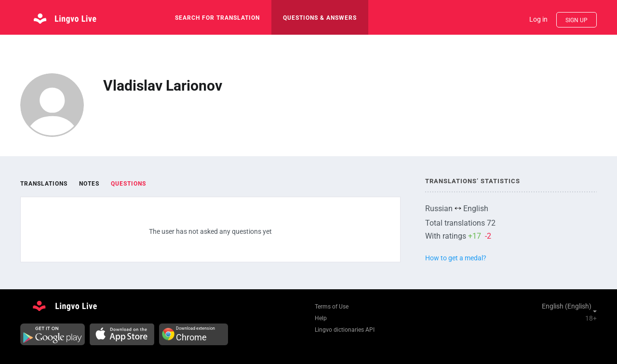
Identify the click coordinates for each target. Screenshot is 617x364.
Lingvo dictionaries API (345, 330)
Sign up (577, 20)
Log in (538, 19)
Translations (44, 184)
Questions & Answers (320, 18)
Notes (89, 184)
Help (321, 318)
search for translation (217, 18)
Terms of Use (332, 307)
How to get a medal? (456, 258)
